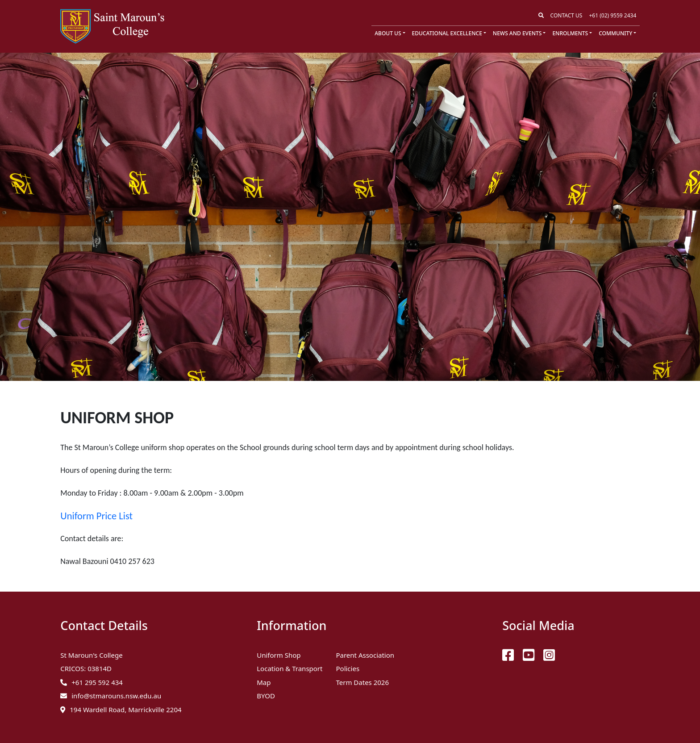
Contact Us (567, 15)
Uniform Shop (279, 655)
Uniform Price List (96, 516)
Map (264, 682)
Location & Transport (290, 668)
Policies (348, 668)
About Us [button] (388, 33)
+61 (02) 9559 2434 (612, 15)
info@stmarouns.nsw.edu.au (116, 696)
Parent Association (365, 655)
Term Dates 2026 (362, 682)
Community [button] (615, 33)
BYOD (266, 696)
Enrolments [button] (570, 33)
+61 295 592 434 (97, 682)
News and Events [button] (517, 33)
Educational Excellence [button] (447, 33)
